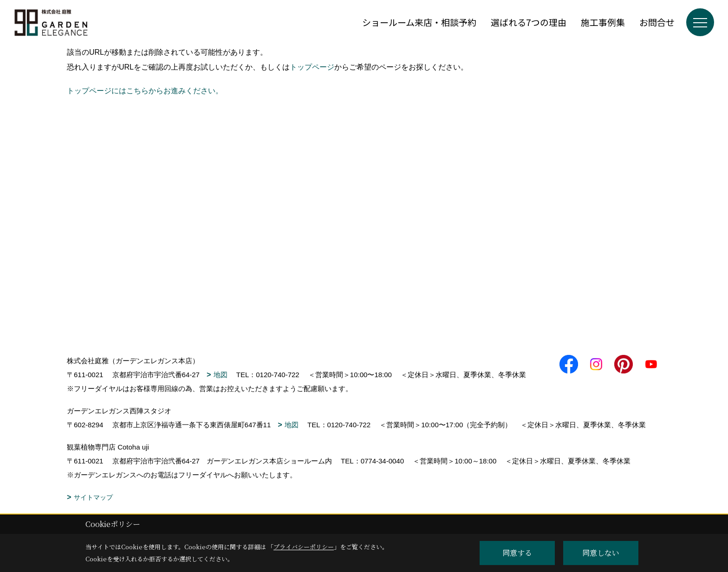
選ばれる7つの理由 (529, 22)
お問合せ (657, 22)
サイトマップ (93, 497)
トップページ (312, 67)
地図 (221, 375)
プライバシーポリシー (304, 547)
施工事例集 (603, 22)
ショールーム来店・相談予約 (419, 22)
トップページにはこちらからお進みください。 (145, 91)
